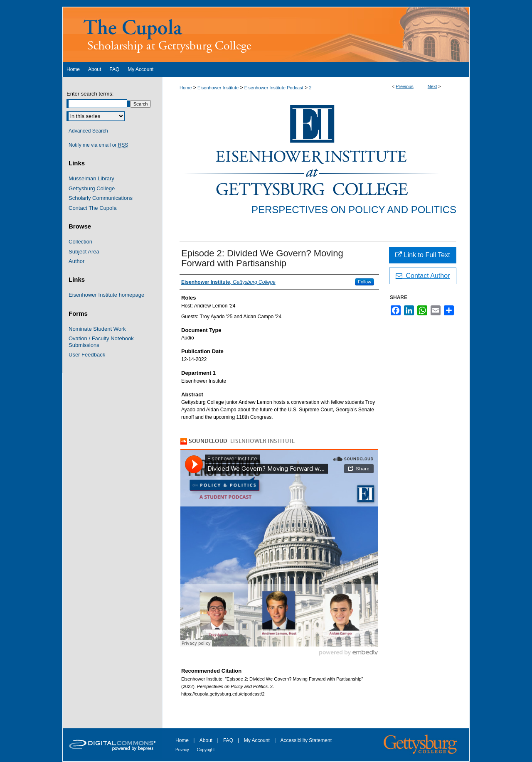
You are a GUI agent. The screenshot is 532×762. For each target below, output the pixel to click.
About (207, 740)
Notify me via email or (98, 145)
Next (432, 86)
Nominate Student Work (97, 329)
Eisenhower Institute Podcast (274, 88)
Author (76, 261)
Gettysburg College (92, 188)
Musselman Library (91, 178)
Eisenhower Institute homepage (106, 295)
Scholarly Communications (101, 198)
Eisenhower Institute (218, 88)
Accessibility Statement (306, 740)
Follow (365, 282)
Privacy (183, 750)
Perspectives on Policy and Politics (354, 210)
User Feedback (87, 355)
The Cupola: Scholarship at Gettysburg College (266, 34)
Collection (80, 242)
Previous (405, 86)
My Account (257, 740)
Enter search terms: (90, 94)
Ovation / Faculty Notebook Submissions (101, 342)
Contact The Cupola (92, 208)
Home (186, 88)
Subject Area (84, 252)
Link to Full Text (422, 255)
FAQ (229, 740)
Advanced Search (88, 131)
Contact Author (423, 276)
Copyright (206, 750)
